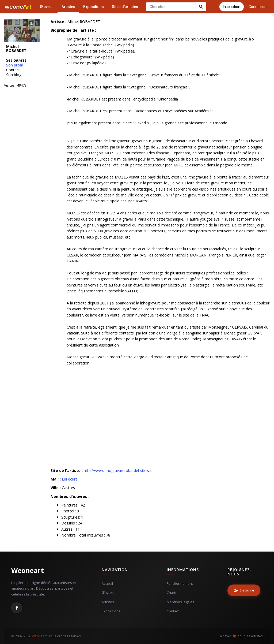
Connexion (258, 7)
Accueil (107, 584)
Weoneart (27, 570)
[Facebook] (17, 608)
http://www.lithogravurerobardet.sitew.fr (118, 470)
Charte (172, 593)
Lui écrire (70, 479)
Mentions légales (180, 602)
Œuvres (47, 7)
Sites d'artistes (125, 7)
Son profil (14, 65)
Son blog (14, 75)
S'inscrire (244, 590)
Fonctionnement (180, 584)
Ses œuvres (16, 60)
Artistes (68, 7)
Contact (13, 70)
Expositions (94, 7)
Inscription (232, 7)
